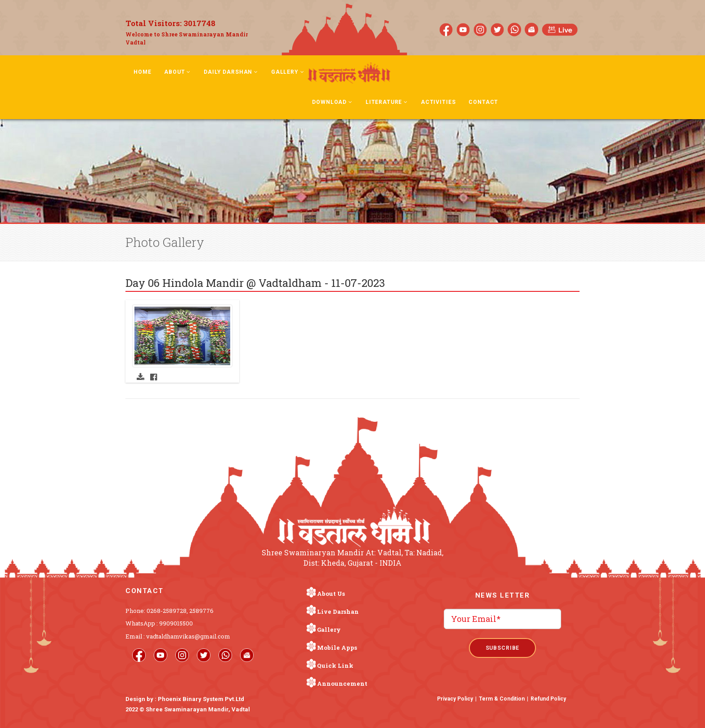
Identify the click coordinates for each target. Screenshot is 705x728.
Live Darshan (338, 612)
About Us (331, 594)
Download (332, 102)
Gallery (288, 72)
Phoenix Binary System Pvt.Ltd (201, 699)
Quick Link (335, 665)
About (177, 72)
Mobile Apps (337, 648)
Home (142, 72)
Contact (483, 102)
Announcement (342, 683)
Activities (438, 102)
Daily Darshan (231, 72)
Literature (387, 102)
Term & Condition (502, 699)
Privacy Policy (455, 699)
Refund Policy (548, 699)
